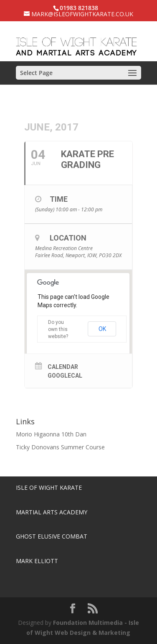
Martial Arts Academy (52, 512)
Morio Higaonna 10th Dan (51, 434)
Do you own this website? (58, 329)
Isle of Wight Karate (49, 487)
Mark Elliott (37, 561)
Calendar (63, 367)
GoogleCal (65, 376)
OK (102, 329)
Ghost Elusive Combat (52, 536)
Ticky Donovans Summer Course (60, 447)
